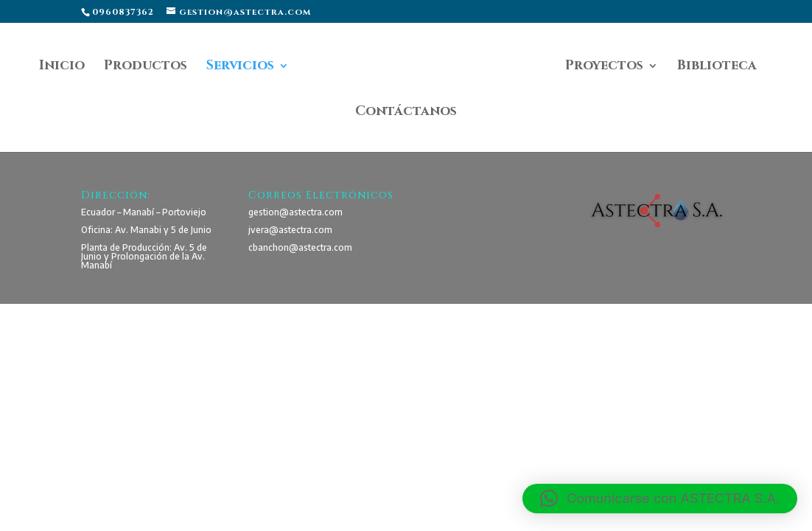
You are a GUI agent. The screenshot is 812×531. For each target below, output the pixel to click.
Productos (146, 67)
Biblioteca (717, 67)
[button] (660, 499)
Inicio (62, 67)
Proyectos (604, 67)
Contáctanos (406, 113)
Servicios (240, 67)
